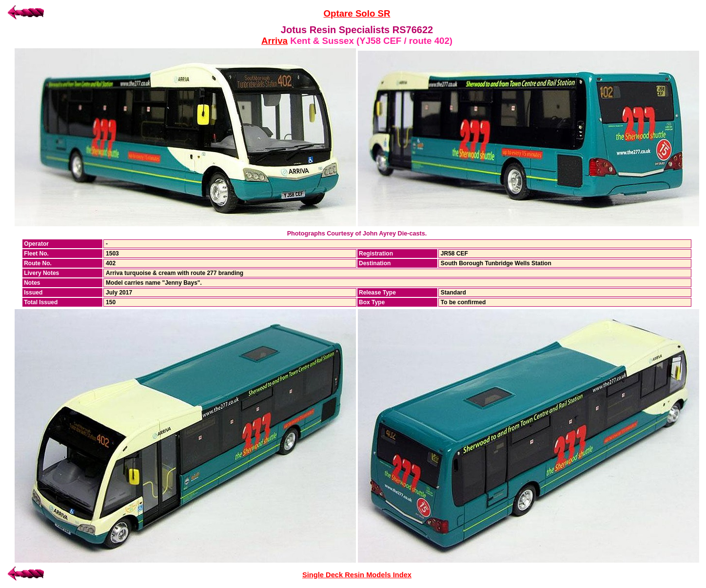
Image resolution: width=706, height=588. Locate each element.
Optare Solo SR (357, 13)
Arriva (275, 41)
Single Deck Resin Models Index (357, 575)
